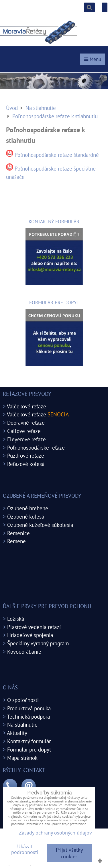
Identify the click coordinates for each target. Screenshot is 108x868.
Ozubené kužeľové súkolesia (40, 525)
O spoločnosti (23, 700)
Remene (16, 541)
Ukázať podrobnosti (25, 849)
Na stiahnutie (22, 724)
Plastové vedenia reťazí (34, 627)
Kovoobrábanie (24, 652)
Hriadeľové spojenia (30, 635)
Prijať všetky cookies (69, 853)
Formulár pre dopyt (29, 749)
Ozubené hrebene (28, 508)
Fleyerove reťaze (26, 439)
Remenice (18, 533)
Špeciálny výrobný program (38, 643)
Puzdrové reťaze (26, 455)
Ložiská (16, 619)
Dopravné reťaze (26, 423)
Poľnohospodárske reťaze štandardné (57, 155)
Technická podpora (28, 716)
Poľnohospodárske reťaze (36, 447)
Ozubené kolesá (26, 516)
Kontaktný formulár (29, 741)
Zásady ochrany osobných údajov (55, 833)
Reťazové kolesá (26, 464)
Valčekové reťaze (26, 406)
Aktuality (17, 733)
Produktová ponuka (29, 708)
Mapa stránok (22, 758)
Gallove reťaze (24, 431)
